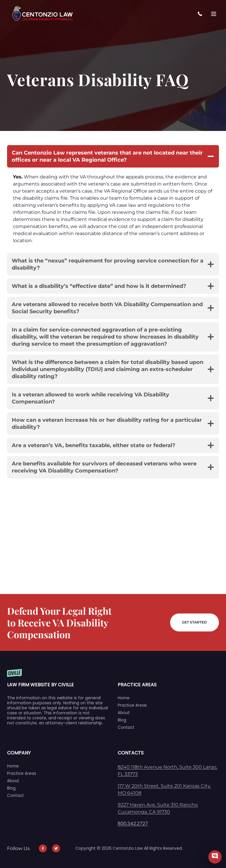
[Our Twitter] (54, 848)
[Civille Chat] (215, 857)
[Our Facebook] (41, 848)
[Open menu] (213, 14)
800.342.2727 (201, 14)
